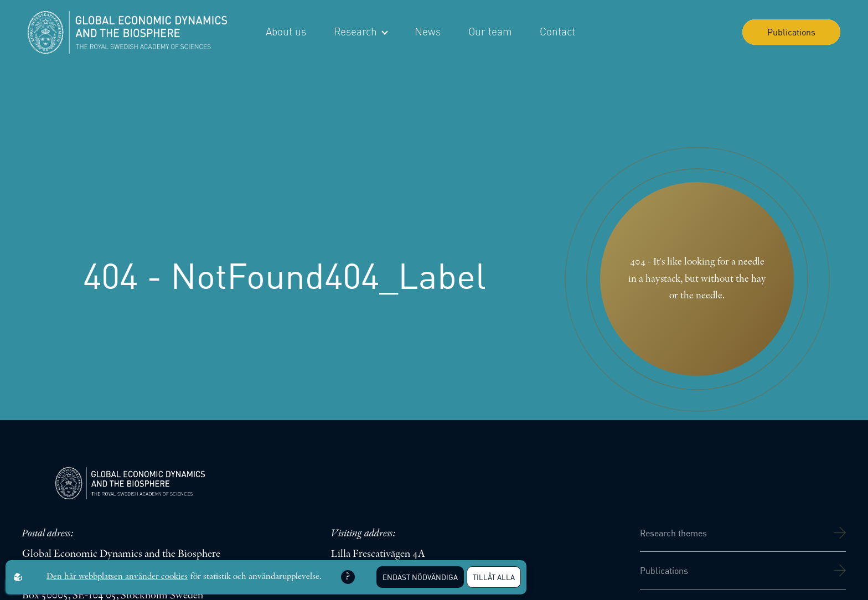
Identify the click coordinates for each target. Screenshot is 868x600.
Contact (557, 31)
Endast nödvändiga (420, 577)
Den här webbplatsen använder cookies (117, 577)
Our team (490, 31)
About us (286, 31)
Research (360, 31)
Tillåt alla (494, 577)
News (428, 31)
